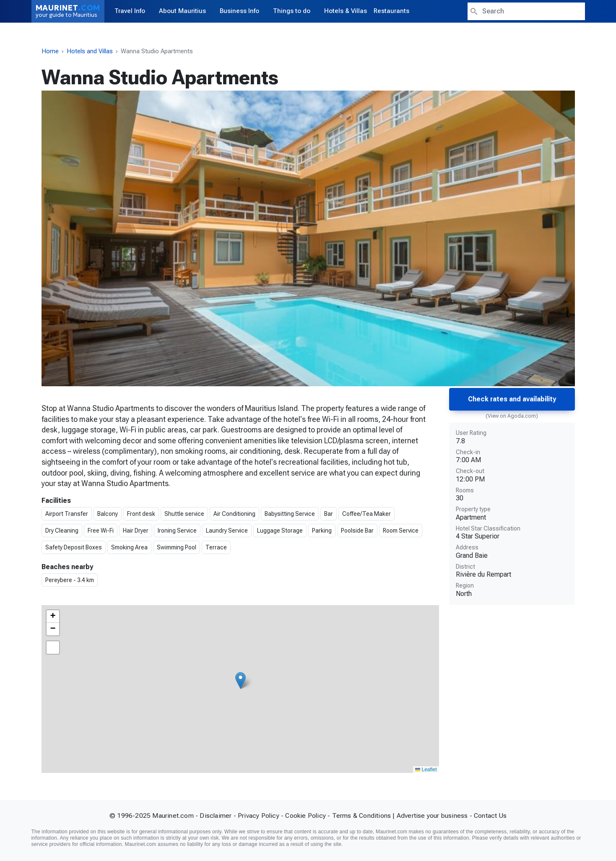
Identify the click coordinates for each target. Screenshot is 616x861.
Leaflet (426, 770)
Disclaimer (216, 815)
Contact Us (490, 815)
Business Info (239, 11)
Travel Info (130, 11)
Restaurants (391, 11)
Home (50, 51)
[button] (240, 680)
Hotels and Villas (90, 51)
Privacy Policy (259, 815)
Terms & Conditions (362, 815)
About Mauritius (182, 11)
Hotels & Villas (346, 11)
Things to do (292, 11)
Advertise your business (432, 815)
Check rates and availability (512, 399)
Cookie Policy (305, 815)
